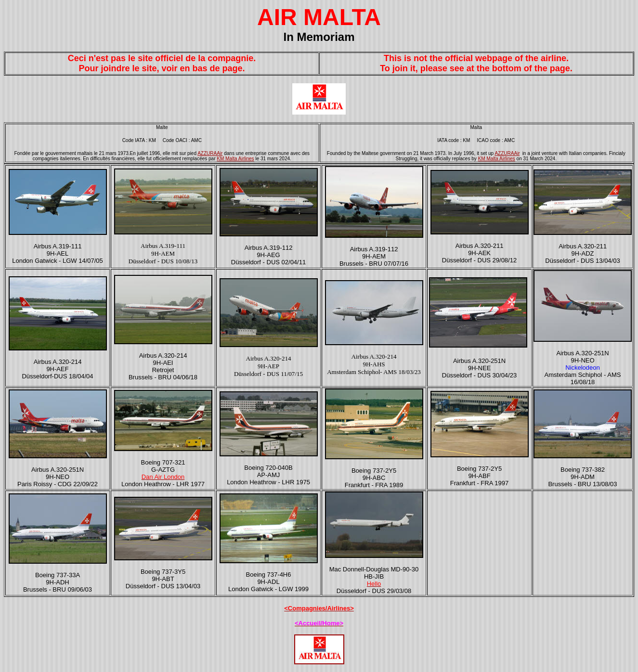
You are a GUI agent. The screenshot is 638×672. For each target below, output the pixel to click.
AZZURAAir (210, 153)
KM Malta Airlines (235, 159)
